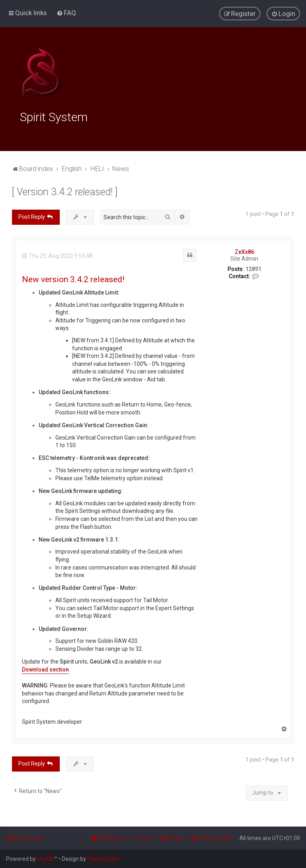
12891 (253, 268)
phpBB (45, 859)
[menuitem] (66, 13)
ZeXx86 (244, 251)
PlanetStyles (103, 859)
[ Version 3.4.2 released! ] (65, 191)
